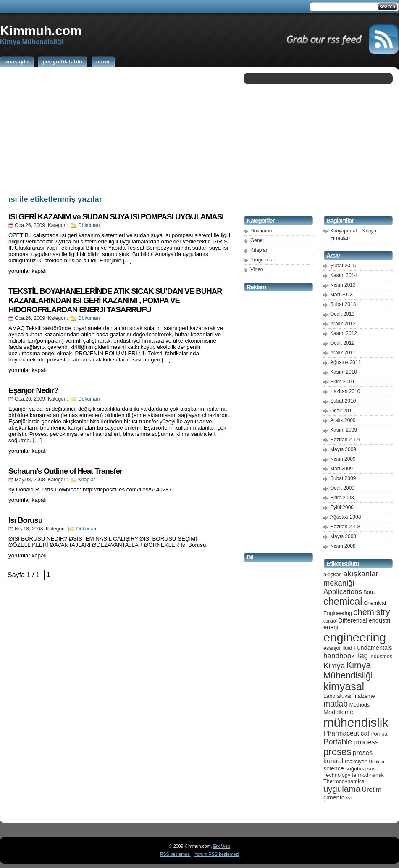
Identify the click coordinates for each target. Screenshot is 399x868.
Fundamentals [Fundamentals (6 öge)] (373, 648)
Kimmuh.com (41, 31)
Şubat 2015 (343, 266)
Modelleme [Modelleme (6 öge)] (338, 712)
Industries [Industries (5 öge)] (381, 656)
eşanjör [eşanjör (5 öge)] (332, 648)
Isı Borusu (25, 520)
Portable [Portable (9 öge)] (338, 742)
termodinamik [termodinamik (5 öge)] (368, 775)
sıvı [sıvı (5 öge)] (372, 769)
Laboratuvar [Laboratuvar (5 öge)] (338, 696)
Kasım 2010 (344, 372)
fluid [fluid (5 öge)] (347, 648)
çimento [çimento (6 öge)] (334, 797)
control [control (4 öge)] (330, 621)
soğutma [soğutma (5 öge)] (356, 769)
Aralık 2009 (343, 420)
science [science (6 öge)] (334, 768)
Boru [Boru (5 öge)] (369, 592)
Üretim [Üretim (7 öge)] (372, 790)
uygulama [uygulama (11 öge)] (342, 789)
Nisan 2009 (343, 459)
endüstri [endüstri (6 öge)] (380, 620)
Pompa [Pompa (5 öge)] (379, 734)
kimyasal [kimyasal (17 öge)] (344, 686)
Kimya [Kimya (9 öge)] (334, 666)
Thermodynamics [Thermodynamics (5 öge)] (344, 781)
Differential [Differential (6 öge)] (353, 620)
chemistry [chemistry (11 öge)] (371, 612)
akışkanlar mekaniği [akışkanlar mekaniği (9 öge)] (351, 578)
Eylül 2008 (342, 507)
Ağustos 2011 (345, 362)
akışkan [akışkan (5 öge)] (333, 574)
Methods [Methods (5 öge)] (359, 705)
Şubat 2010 (343, 401)
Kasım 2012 (344, 333)
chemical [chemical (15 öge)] (343, 602)
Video (257, 269)
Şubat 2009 (343, 478)
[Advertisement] (120, 129)
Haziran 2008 (345, 527)
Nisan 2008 (343, 546)
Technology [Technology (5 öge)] (337, 775)
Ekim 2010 (342, 382)
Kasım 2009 (344, 430)
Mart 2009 (341, 469)
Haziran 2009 (345, 440)
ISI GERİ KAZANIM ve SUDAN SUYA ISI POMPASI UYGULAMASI (116, 217)
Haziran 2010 (345, 391)
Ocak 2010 (342, 411)
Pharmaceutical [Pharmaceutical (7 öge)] (346, 733)
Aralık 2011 (343, 353)
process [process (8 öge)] (366, 742)
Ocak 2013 (342, 314)
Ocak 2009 (342, 488)
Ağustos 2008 (345, 517)
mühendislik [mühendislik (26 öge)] (356, 722)
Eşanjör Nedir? (33, 390)
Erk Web (222, 846)
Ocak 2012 (342, 343)
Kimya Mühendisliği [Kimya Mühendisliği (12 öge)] (348, 670)
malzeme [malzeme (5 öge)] (364, 696)
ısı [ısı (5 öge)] (349, 798)
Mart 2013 (341, 295)
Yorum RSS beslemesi (217, 854)
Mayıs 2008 (343, 536)
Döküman (89, 225)
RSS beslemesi (175, 854)
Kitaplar (87, 480)
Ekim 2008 (342, 498)
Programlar (263, 260)
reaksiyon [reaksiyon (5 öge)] (356, 761)
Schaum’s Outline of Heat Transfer (65, 471)
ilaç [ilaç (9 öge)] (362, 656)
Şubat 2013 (343, 304)
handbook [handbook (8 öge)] (339, 656)
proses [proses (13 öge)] (337, 752)
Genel (257, 240)
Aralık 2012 (343, 324)
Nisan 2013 (343, 285)
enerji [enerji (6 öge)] (331, 627)
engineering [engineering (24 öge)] (355, 637)
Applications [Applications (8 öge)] (343, 592)
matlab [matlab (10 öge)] (336, 704)
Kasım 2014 (344, 275)
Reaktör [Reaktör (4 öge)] (377, 762)
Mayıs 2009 (343, 449)
